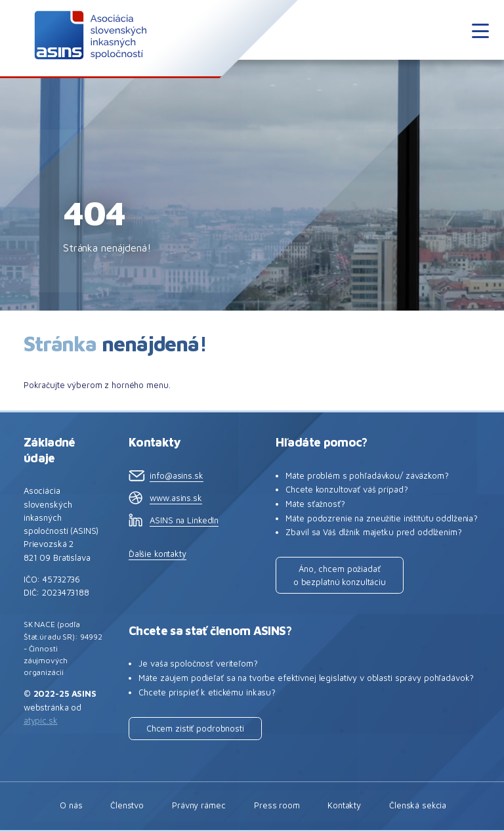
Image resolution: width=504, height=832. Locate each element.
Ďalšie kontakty (157, 554)
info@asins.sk (176, 475)
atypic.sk (41, 720)
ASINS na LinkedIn (184, 520)
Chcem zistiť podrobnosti (195, 728)
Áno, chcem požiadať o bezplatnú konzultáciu (340, 575)
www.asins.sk (176, 498)
